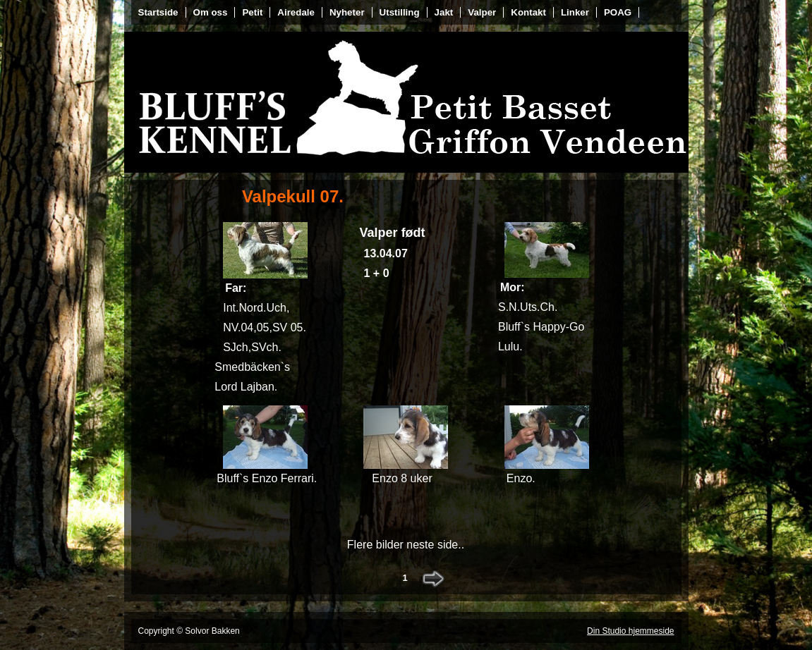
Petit (252, 12)
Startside (158, 12)
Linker (575, 12)
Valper (482, 12)
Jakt (444, 12)
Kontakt (528, 12)
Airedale (296, 12)
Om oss (211, 12)
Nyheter (347, 12)
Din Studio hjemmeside (630, 631)
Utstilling (400, 12)
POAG (618, 12)
